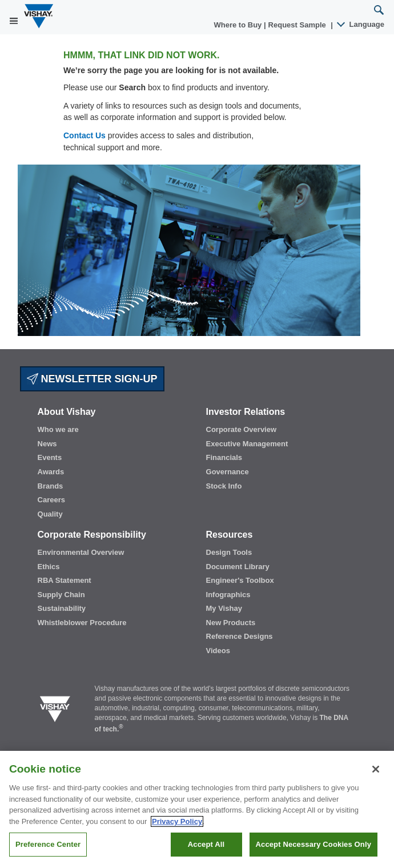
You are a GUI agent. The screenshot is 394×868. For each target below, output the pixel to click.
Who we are (58, 429)
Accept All (206, 844)
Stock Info (224, 486)
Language (361, 24)
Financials (224, 457)
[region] (197, 809)
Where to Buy (239, 25)
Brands (51, 486)
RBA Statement (65, 580)
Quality (50, 514)
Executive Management (247, 444)
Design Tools (229, 552)
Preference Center (48, 844)
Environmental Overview (81, 552)
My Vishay (224, 608)
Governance (228, 472)
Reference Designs (240, 636)
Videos (218, 651)
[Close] (376, 769)
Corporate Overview (242, 429)
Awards (51, 472)
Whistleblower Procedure (82, 623)
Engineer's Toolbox (240, 580)
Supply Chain (61, 595)
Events (50, 457)
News (47, 444)
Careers (51, 500)
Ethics (49, 567)
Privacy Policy (177, 821)
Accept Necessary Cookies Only (313, 844)
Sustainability (62, 608)
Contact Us (85, 135)
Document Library (238, 567)
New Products (231, 623)
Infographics (228, 595)
